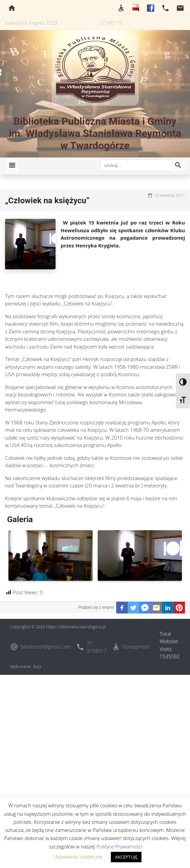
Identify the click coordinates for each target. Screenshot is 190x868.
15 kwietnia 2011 (170, 195)
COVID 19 (111, 23)
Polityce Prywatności (119, 846)
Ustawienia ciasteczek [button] (78, 857)
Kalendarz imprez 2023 (31, 23)
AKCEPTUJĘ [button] (126, 857)
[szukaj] (136, 165)
